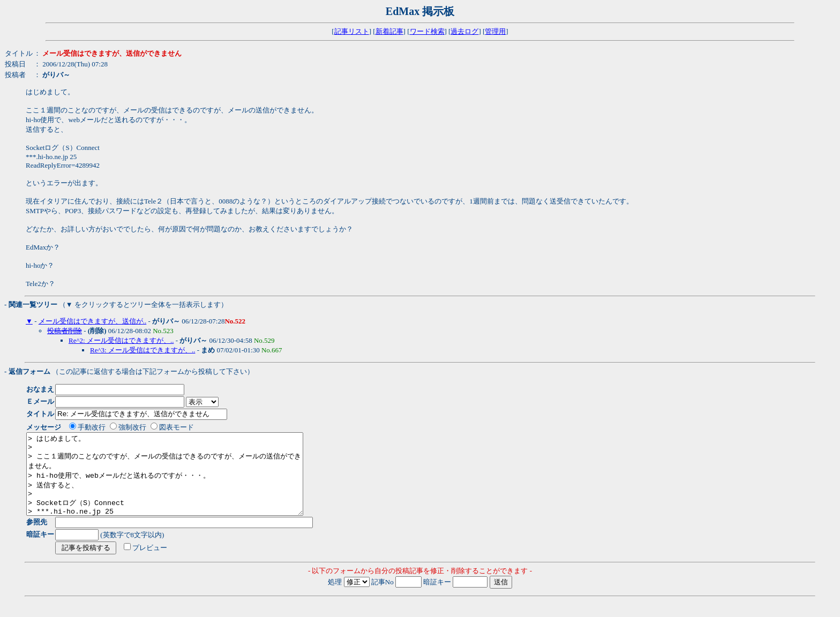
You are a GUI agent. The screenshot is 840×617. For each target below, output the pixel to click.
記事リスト (352, 31)
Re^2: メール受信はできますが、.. (121, 340)
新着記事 (389, 31)
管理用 (495, 31)
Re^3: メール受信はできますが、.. (142, 350)
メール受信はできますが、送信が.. (93, 321)
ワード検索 (427, 31)
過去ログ (464, 31)
